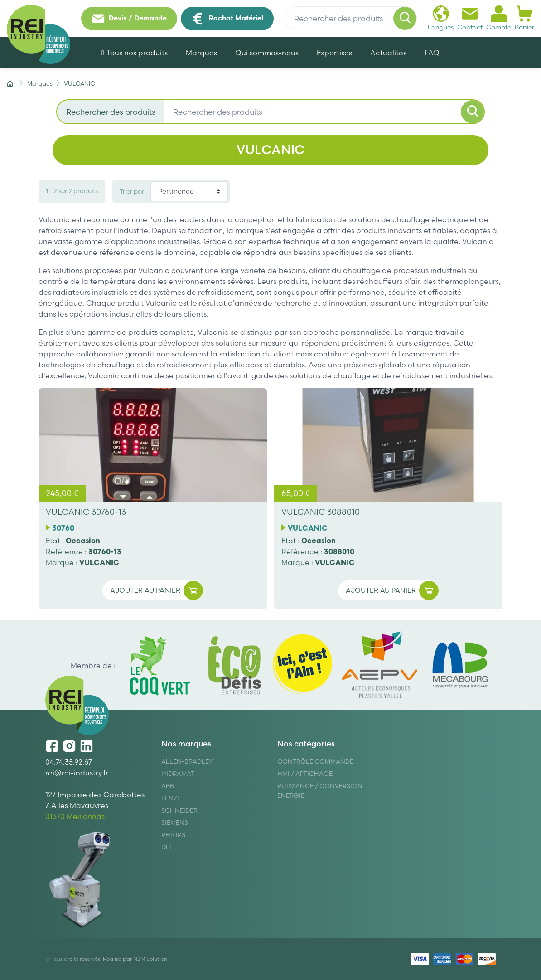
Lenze (171, 798)
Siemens (175, 823)
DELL (169, 847)
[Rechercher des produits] (351, 19)
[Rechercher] (405, 19)
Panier (524, 18)
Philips (173, 835)
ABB (168, 786)
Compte (499, 18)
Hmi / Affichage (305, 774)
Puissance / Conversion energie (320, 791)
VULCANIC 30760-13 (86, 512)
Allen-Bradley (187, 761)
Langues (441, 18)
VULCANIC (99, 562)
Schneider (179, 810)
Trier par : (133, 191)
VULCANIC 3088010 (321, 512)
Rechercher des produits (111, 112)
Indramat (178, 774)
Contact (470, 18)
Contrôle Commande (315, 761)
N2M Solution (150, 959)
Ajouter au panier (157, 591)
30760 (63, 528)
